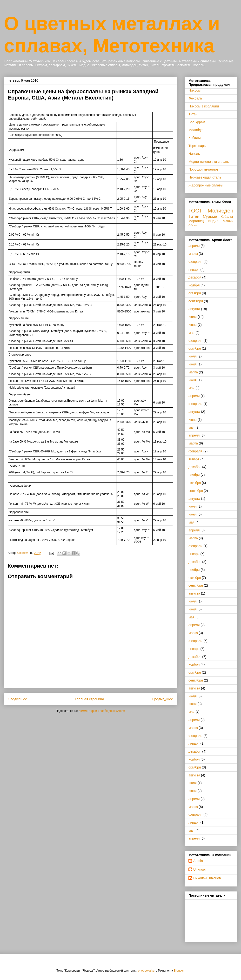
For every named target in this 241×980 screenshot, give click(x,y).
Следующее (17, 699)
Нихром (194, 90)
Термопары (197, 146)
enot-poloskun (147, 971)
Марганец (196, 221)
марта (193, 254)
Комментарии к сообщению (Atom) (102, 711)
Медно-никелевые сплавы (209, 162)
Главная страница (90, 699)
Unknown (200, 869)
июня (193, 325)
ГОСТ (195, 211)
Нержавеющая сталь (205, 177)
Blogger (179, 971)
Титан (193, 114)
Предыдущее (162, 699)
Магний (228, 221)
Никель (194, 154)
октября (195, 293)
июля (193, 317)
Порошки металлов (204, 169)
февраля (195, 262)
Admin (198, 861)
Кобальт (195, 138)
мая (191, 333)
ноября (194, 285)
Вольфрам (197, 122)
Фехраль (195, 98)
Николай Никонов (207, 878)
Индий (213, 221)
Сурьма (210, 216)
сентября (196, 301)
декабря (195, 277)
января (194, 270)
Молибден (196, 130)
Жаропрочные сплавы (206, 185)
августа (194, 309)
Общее (193, 225)
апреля (194, 246)
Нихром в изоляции (204, 106)
